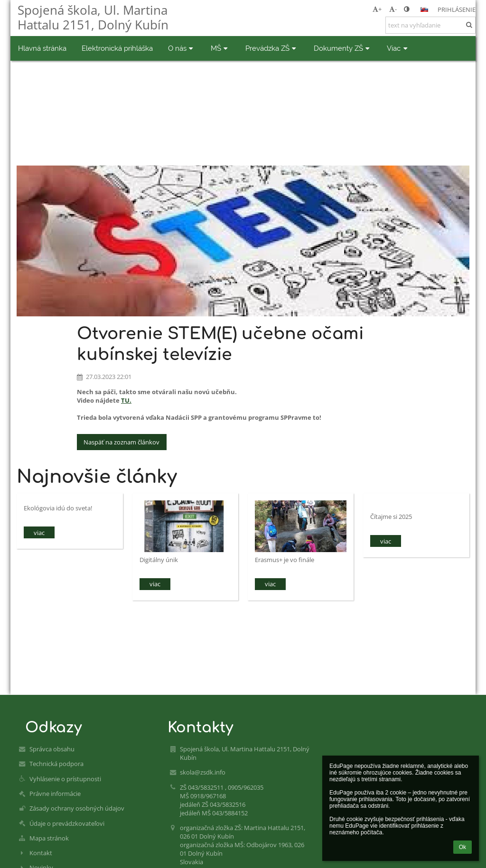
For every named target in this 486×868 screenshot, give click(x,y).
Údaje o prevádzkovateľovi (67, 823)
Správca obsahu (52, 749)
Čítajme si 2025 (391, 517)
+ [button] (377, 9)
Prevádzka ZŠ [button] (272, 48)
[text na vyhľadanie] (430, 25)
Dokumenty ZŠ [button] (343, 48)
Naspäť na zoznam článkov (121, 442)
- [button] (393, 9)
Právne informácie (55, 794)
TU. (126, 400)
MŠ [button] (220, 48)
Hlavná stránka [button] (42, 48)
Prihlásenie (457, 9)
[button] (424, 9)
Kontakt (41, 853)
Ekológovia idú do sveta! (58, 508)
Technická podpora (56, 764)
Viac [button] (398, 48)
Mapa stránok (49, 838)
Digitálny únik (159, 560)
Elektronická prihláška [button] (117, 48)
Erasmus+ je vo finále (285, 560)
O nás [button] (182, 48)
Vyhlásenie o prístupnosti (65, 779)
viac (39, 533)
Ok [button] (463, 847)
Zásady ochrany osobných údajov (77, 808)
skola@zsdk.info (203, 772)
